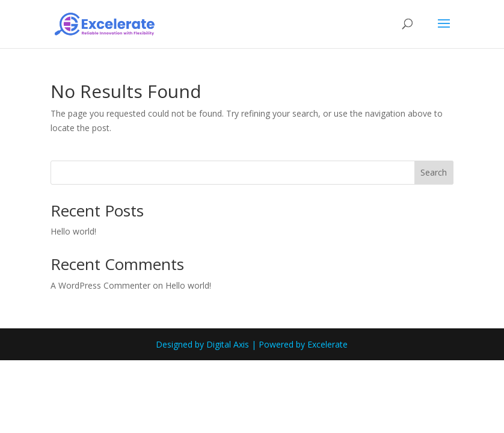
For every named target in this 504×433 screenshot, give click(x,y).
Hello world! (73, 231)
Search (434, 172)
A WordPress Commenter (100, 285)
